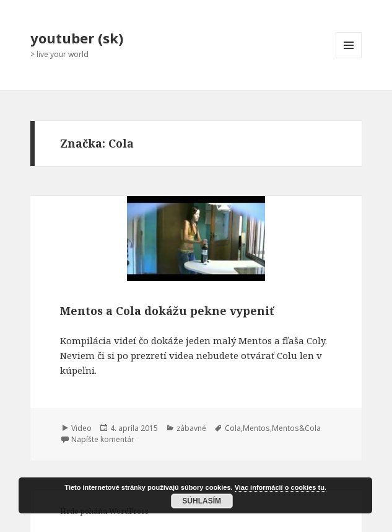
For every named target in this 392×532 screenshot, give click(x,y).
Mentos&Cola (296, 428)
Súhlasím (202, 501)
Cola (233, 428)
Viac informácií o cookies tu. (281, 487)
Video (81, 428)
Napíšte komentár (103, 439)
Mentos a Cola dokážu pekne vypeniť (167, 311)
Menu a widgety (349, 58)
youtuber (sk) (77, 38)
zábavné (191, 428)
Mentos (256, 428)
